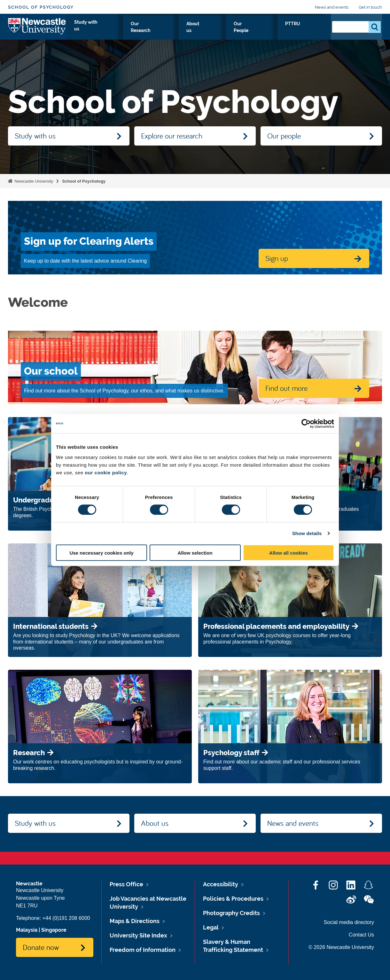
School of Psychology (41, 7)
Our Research (206, 31)
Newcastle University (33, 181)
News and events (332, 7)
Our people (284, 136)
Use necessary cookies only (101, 553)
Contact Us (361, 935)
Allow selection (195, 553)
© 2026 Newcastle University (341, 947)
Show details (307, 533)
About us (244, 31)
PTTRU (312, 31)
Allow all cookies (289, 553)
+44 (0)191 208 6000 (66, 918)
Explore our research (172, 136)
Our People (280, 31)
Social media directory (349, 922)
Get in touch (370, 7)
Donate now (41, 947)
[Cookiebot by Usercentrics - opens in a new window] (306, 424)
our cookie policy (106, 472)
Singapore (54, 930)
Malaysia (27, 930)
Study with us (163, 31)
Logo (37, 30)
